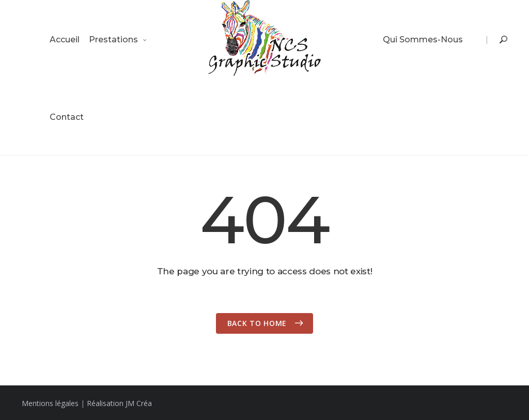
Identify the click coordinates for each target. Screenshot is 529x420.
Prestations (113, 40)
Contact (67, 117)
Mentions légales (50, 403)
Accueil (65, 40)
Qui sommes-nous (423, 40)
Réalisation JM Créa (119, 403)
